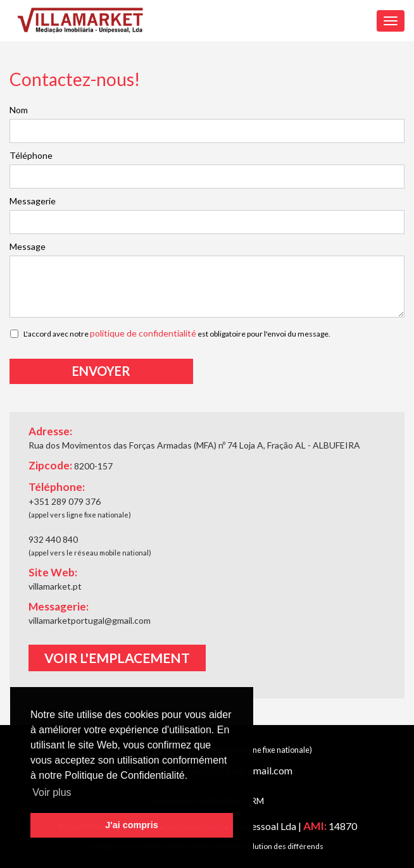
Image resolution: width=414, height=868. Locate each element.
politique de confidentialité (143, 333)
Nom (19, 110)
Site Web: (53, 572)
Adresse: (50, 431)
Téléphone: (57, 487)
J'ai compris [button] (131, 825)
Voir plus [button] (52, 792)
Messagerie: (59, 606)
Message (28, 246)
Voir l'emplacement (117, 658)
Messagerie (33, 201)
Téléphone (31, 155)
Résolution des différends (279, 846)
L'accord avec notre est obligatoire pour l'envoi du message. (177, 333)
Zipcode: (71, 466)
